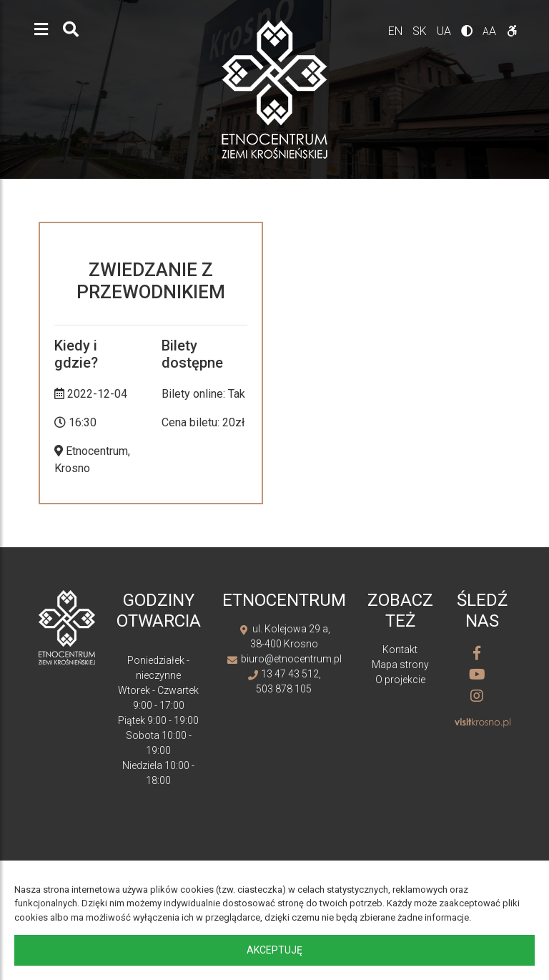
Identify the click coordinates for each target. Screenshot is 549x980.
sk (421, 31)
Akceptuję (274, 950)
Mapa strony (400, 665)
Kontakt (400, 650)
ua (445, 31)
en (397, 31)
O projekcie (400, 680)
